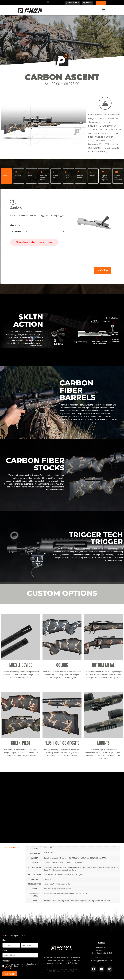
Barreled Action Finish (44, 179)
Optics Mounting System (106, 179)
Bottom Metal (55, 178)
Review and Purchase (118, 179)
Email (5, 951)
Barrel (30, 177)
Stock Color (67, 178)
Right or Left (15, 226)
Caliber (18, 177)
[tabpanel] (73, 877)
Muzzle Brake (80, 178)
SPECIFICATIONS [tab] (12, 848)
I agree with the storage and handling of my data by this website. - (20, 967)
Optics (92, 177)
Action (5, 177)
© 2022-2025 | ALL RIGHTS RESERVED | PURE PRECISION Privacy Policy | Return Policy (62, 971)
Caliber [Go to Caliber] (105, 271)
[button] (48, 2)
